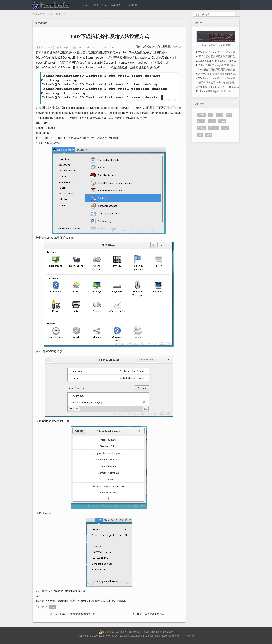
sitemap (169, 632)
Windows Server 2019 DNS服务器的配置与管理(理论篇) (229, 52)
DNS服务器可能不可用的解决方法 (217, 69)
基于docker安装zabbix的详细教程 (217, 82)
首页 (85, 5)
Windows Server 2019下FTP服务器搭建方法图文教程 (227, 87)
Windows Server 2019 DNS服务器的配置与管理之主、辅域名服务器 (235, 78)
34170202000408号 (126, 632)
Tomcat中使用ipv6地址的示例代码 (218, 91)
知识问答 (132, 5)
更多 (138, 46)
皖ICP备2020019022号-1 (151, 632)
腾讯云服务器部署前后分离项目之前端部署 (222, 56)
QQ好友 (158, 46)
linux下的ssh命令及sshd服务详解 (77, 614)
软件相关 (116, 5)
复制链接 (177, 46)
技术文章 (100, 5)
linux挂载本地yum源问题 (150, 614)
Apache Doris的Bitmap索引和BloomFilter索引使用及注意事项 (231, 61)
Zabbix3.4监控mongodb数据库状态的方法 (221, 65)
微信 (152, 46)
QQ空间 (145, 46)
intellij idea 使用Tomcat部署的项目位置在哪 (222, 45)
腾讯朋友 (168, 46)
